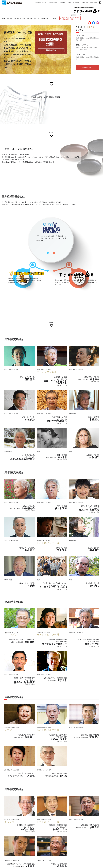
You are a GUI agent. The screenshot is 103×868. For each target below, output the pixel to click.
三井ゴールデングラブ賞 (73, 3)
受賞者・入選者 (31, 18)
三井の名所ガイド (53, 3)
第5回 (70, 18)
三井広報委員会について (40, 3)
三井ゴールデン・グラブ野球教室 (89, 3)
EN (78, 15)
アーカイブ (54, 18)
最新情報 (9, 18)
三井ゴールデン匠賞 (19, 18)
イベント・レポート (44, 18)
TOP (3, 18)
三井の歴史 (62, 3)
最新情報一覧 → (88, 68)
